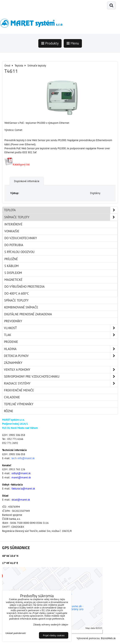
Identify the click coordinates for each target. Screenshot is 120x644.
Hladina (61, 349)
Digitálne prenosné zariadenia (28, 314)
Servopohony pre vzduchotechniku (61, 377)
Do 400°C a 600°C (17, 293)
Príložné (11, 259)
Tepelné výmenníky (19, 404)
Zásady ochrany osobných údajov (51, 624)
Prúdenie (11, 342)
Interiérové (13, 224)
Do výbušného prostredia (25, 287)
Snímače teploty (61, 217)
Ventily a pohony (61, 370)
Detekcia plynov (61, 356)
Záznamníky (13, 363)
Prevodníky (13, 321)
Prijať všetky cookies (54, 635)
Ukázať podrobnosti (16, 633)
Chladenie (12, 397)
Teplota (61, 210)
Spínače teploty (16, 300)
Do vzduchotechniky (21, 238)
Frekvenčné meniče (19, 390)
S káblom (12, 266)
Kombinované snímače (21, 307)
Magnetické (13, 280)
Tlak (61, 335)
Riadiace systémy (61, 383)
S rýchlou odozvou (19, 252)
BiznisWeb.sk (108, 638)
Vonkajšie (12, 231)
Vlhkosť (61, 328)
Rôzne (9, 411)
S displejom (13, 273)
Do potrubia (14, 245)
